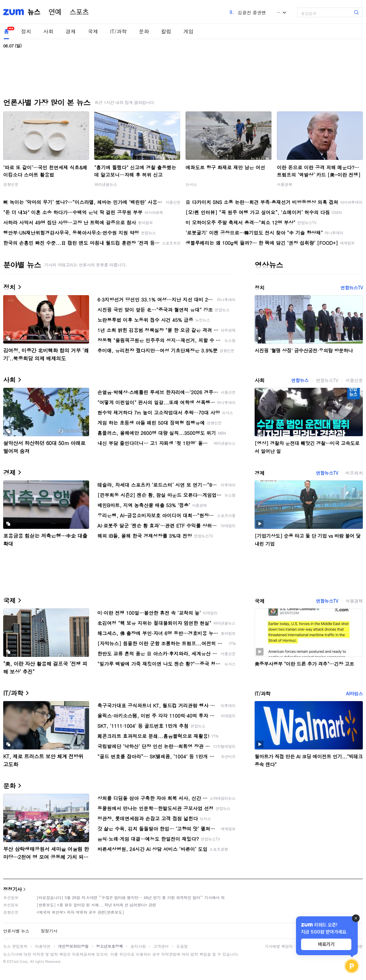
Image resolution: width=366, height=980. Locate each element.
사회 (48, 31)
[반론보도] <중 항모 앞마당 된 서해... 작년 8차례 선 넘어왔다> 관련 (96, 905)
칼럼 (166, 31)
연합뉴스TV (352, 288)
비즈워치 (354, 473)
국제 (93, 31)
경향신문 (11, 184)
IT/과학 (118, 31)
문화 (144, 31)
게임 (188, 31)
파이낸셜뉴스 (106, 184)
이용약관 (43, 946)
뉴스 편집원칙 (15, 946)
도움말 (182, 946)
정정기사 (12, 889)
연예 (55, 12)
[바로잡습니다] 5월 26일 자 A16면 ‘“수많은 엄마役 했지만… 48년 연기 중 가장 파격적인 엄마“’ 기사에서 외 (131, 897)
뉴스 (34, 12)
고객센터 (161, 946)
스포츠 (79, 12)
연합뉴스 (300, 380)
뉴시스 (191, 184)
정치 (26, 31)
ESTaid (13, 961)
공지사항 (138, 946)
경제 (71, 31)
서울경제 (285, 184)
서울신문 (354, 380)
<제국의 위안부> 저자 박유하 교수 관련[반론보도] (80, 912)
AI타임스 (354, 693)
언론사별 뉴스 (16, 931)
